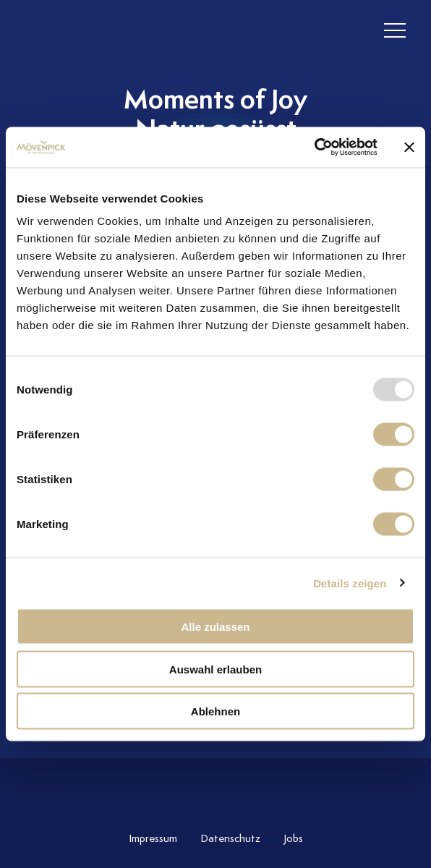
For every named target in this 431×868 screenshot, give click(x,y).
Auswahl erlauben (215, 669)
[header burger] (395, 31)
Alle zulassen (215, 627)
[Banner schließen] (409, 147)
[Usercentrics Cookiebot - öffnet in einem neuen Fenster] (314, 148)
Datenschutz (230, 838)
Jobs (293, 838)
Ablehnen (215, 711)
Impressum (153, 838)
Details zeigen (350, 583)
